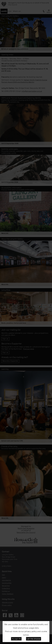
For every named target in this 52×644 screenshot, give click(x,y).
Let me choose (33, 639)
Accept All (16, 639)
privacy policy (31, 631)
